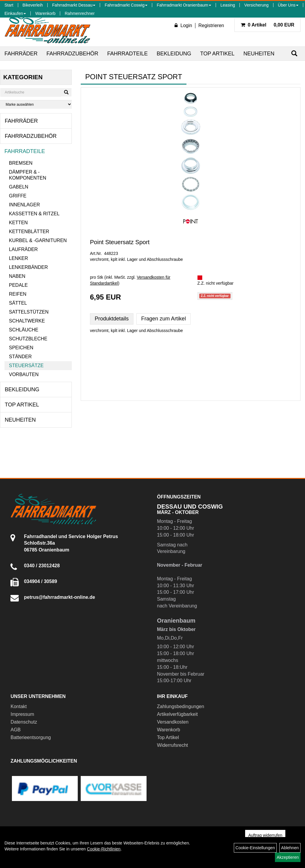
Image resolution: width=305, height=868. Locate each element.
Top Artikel (217, 54)
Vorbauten (24, 374)
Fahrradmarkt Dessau (74, 5)
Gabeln (19, 187)
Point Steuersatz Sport (120, 242)
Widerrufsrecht (172, 745)
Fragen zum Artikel (164, 319)
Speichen (21, 348)
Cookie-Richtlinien (104, 849)
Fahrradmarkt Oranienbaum (184, 5)
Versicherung (256, 5)
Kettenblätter (29, 232)
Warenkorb (45, 13)
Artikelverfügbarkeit (177, 714)
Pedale (18, 285)
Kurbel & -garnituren (38, 240)
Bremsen (21, 163)
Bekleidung (174, 54)
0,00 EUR (267, 25)
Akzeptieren (288, 857)
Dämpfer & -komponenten (28, 175)
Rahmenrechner (80, 13)
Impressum (22, 714)
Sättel (18, 303)
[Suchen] (294, 53)
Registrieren (211, 25)
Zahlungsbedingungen (180, 706)
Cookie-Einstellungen (255, 848)
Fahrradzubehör (72, 54)
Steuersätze (26, 366)
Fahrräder (21, 54)
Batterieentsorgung (31, 737)
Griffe (18, 196)
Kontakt (18, 706)
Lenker (18, 258)
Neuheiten (259, 54)
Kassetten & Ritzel (34, 214)
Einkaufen (15, 13)
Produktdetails (112, 319)
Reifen (18, 294)
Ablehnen (290, 848)
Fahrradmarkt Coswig (126, 5)
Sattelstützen (29, 312)
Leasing (228, 5)
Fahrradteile (127, 54)
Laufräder (23, 249)
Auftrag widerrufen (265, 835)
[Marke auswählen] (36, 104)
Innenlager (24, 205)
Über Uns (288, 5)
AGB (15, 730)
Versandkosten (173, 722)
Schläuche (24, 330)
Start (9, 5)
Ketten (18, 223)
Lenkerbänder (28, 267)
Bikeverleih (33, 5)
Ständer (20, 357)
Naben (17, 276)
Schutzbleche (28, 339)
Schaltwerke (27, 321)
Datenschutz (24, 722)
